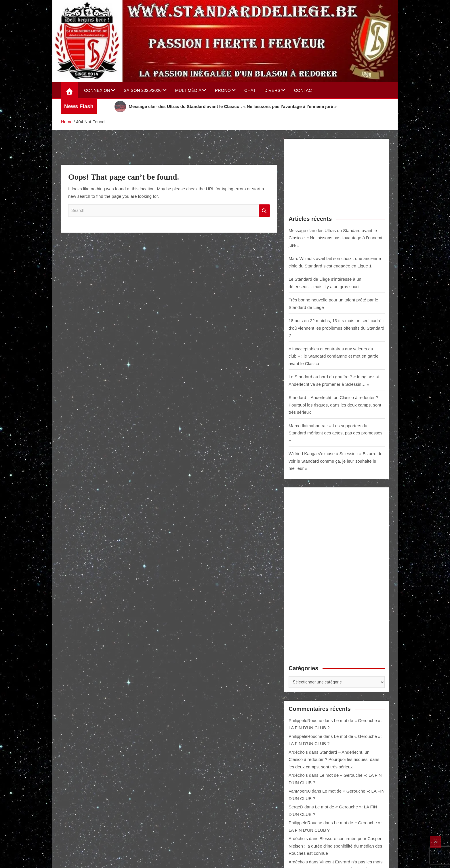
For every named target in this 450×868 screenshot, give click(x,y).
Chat (250, 90)
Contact (304, 90)
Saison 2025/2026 (143, 90)
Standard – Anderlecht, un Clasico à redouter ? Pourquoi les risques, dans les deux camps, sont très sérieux (335, 405)
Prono (223, 90)
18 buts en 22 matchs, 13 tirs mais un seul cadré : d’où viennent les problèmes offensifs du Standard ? (336, 328)
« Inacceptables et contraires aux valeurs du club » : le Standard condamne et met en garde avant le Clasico (334, 356)
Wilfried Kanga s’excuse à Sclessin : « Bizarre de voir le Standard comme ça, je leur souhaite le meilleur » (335, 461)
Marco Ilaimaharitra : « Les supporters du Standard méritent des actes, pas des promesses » (335, 433)
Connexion (97, 90)
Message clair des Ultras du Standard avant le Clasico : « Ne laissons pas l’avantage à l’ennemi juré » (335, 238)
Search (264, 211)
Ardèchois (298, 752)
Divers (272, 90)
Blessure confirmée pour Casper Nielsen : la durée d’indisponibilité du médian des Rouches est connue (335, 846)
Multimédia (188, 90)
